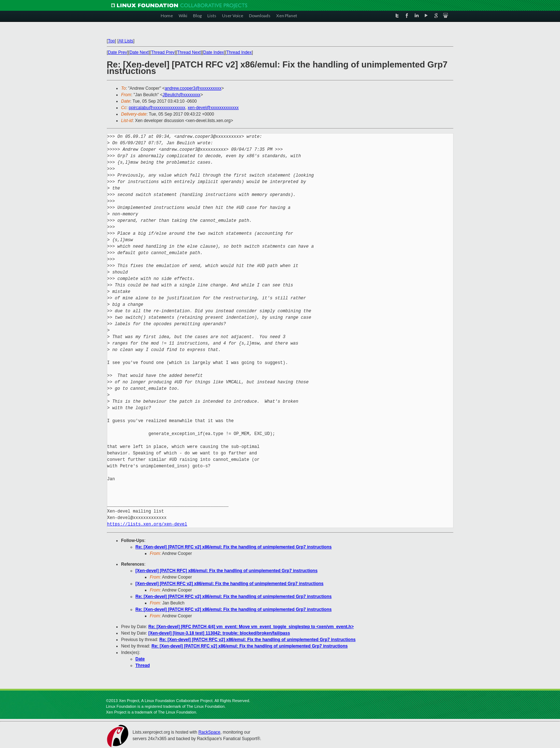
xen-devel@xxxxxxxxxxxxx (213, 108)
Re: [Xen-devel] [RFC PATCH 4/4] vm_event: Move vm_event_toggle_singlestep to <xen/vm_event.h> (251, 627)
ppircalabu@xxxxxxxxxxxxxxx (157, 108)
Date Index (213, 52)
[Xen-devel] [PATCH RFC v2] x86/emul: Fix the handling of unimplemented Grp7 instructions (230, 584)
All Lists (126, 41)
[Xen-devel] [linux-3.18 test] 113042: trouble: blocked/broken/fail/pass (219, 633)
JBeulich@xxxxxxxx (182, 95)
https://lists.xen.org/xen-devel (147, 524)
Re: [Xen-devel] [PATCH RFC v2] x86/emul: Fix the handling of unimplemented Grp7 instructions (234, 547)
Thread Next (189, 52)
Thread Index (239, 52)
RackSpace (209, 732)
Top (111, 41)
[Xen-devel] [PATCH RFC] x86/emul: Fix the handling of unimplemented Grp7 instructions (227, 571)
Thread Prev (163, 52)
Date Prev (117, 52)
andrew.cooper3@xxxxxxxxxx (193, 88)
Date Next (139, 52)
